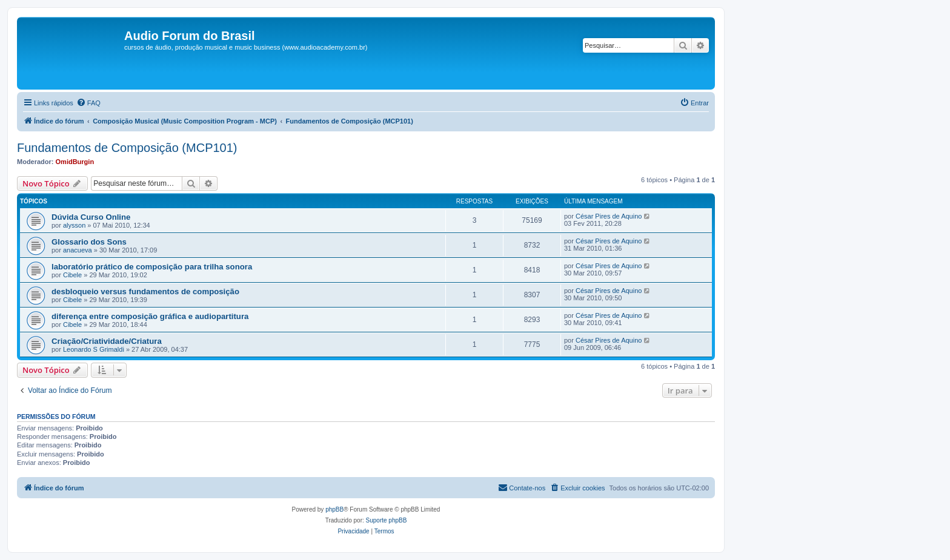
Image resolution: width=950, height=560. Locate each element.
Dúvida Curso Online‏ (91, 217)
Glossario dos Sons (89, 242)
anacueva (78, 250)
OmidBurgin (75, 162)
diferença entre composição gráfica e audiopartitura (150, 316)
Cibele (72, 275)
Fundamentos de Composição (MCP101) (127, 148)
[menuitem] (88, 103)
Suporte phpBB (387, 520)
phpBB (334, 509)
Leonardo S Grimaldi (94, 349)
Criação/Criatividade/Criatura (107, 341)
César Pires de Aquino (609, 216)
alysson (74, 225)
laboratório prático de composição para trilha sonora (152, 267)
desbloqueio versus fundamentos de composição (145, 292)
